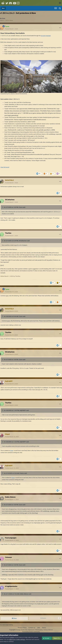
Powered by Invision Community (31, 632)
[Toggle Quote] (3, 207)
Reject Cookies (56, 638)
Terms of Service (48, 630)
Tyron (4, 18)
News (11, 20)
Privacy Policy (22, 628)
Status (44, 628)
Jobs (39, 628)
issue (12, 451)
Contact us (32, 628)
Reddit (3, 3)
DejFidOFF (23, 410)
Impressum (31, 630)
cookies (12, 637)
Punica (22, 473)
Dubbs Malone (24, 594)
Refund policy (39, 630)
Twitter (7, 3)
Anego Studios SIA (22, 630)
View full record (5, 167)
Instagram (18, 3)
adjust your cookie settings (24, 639)
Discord (11, 3)
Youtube (15, 3)
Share (14, 618)
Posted (11, 29)
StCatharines (23, 241)
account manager (46, 36)
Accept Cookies (43, 638)
